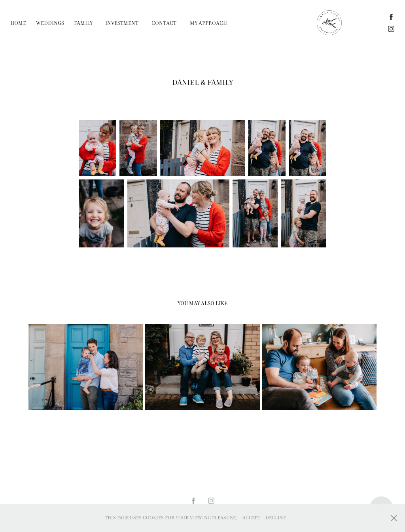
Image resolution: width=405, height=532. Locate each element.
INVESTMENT (122, 23)
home (18, 23)
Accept (251, 518)
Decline (276, 518)
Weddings (50, 23)
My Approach (208, 23)
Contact (164, 23)
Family (83, 23)
